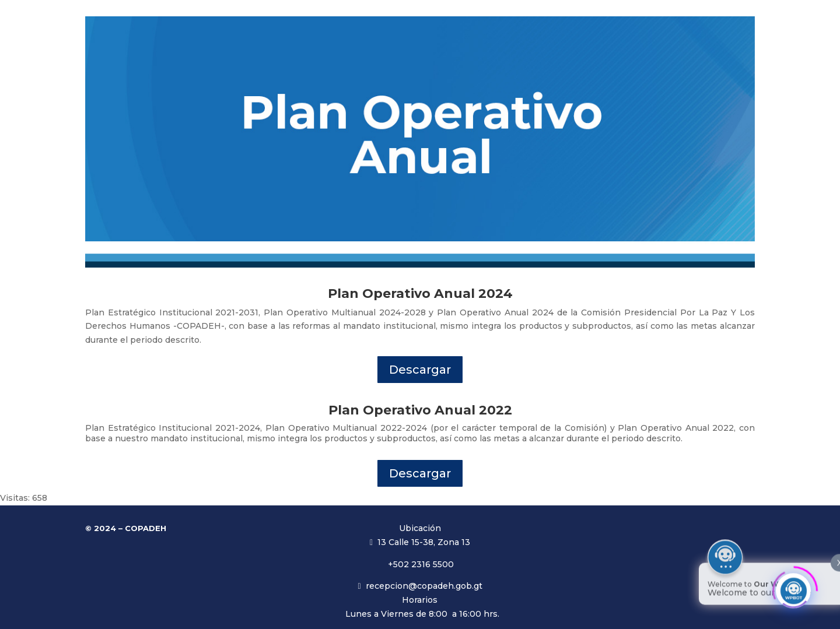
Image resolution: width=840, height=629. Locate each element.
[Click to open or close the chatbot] (793, 587)
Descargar (420, 370)
